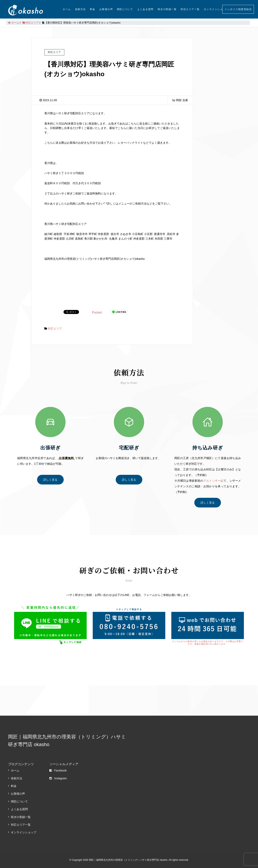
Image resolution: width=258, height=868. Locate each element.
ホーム (67, 9)
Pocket (97, 312)
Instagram (58, 778)
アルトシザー (212, 481)
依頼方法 (80, 9)
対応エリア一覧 (190, 9)
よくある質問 (145, 9)
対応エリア (55, 328)
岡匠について (125, 9)
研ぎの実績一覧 (167, 9)
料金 (93, 9)
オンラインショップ (216, 9)
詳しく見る (50, 480)
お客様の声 (106, 9)
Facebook (58, 770)
